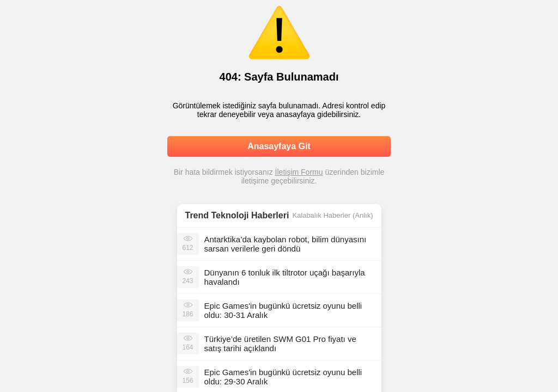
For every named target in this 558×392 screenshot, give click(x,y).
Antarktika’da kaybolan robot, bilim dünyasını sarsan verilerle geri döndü (286, 244)
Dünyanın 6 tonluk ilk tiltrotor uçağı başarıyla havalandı (285, 277)
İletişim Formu (299, 172)
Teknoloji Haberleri (250, 215)
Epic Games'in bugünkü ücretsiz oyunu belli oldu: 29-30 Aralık (283, 377)
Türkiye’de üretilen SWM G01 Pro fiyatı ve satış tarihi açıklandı (280, 344)
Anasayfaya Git (279, 146)
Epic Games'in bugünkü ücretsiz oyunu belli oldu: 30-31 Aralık (283, 310)
